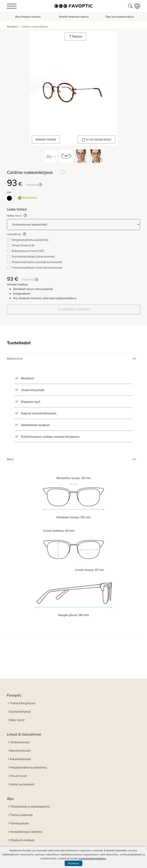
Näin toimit (17, 720)
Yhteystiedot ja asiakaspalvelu (30, 806)
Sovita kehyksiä (20, 712)
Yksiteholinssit (20, 742)
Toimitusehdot (19, 823)
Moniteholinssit (20, 751)
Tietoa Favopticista (23, 703)
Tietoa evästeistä (21, 815)
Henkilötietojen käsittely (26, 832)
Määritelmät (15, 359)
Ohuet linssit (18, 776)
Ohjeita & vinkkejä (22, 840)
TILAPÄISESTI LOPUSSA (74, 309)
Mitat (10, 459)
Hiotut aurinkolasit (22, 784)
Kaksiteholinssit (20, 759)
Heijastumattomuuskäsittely (28, 767)
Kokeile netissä (46, 139)
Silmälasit (12, 27)
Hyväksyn (73, 863)
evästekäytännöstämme (92, 859)
